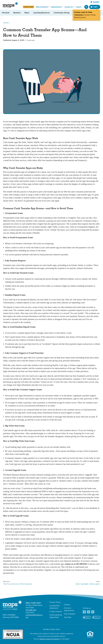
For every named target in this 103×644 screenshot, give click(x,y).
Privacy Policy (55, 602)
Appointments (56, 7)
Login (94, 7)
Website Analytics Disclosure (49, 639)
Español (95, 2)
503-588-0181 (31, 610)
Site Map (68, 617)
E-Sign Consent (56, 612)
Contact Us (69, 7)
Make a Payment (42, 7)
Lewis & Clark (28, 7)
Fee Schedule (70, 614)
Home (6, 23)
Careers (79, 7)
